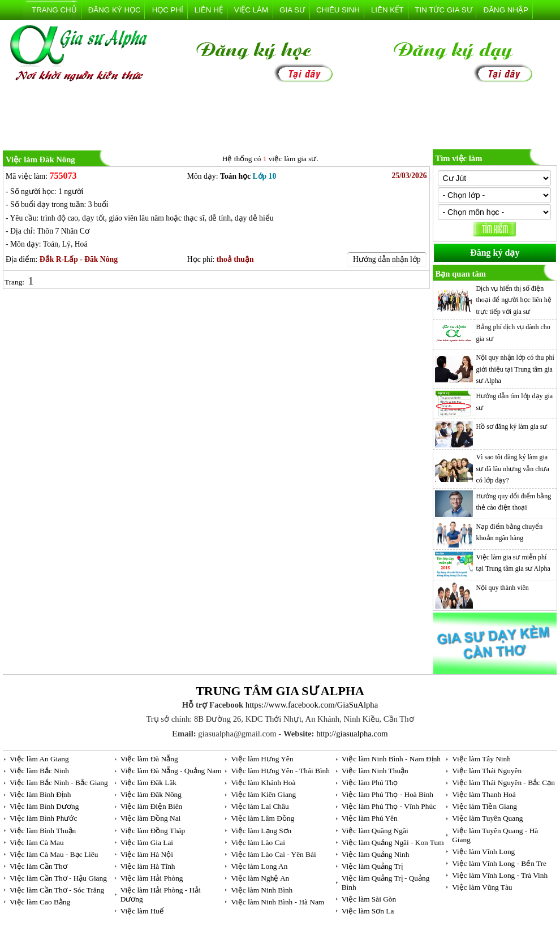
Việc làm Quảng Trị (372, 866)
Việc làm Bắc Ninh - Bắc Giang (59, 783)
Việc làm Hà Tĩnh (148, 866)
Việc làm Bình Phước (43, 818)
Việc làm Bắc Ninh (39, 771)
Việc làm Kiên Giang (263, 794)
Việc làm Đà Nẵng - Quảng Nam (171, 771)
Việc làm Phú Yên (370, 818)
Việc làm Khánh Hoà (263, 783)
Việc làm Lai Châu (260, 806)
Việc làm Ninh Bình (262, 890)
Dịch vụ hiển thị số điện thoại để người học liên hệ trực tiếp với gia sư (514, 300)
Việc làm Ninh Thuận (375, 771)
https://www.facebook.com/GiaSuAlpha (312, 705)
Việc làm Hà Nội (147, 854)
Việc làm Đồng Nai (151, 818)
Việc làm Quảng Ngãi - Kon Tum (393, 842)
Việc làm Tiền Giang (484, 806)
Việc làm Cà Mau (37, 842)
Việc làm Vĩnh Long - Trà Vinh (500, 875)
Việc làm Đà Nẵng (149, 759)
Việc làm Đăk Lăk (148, 783)
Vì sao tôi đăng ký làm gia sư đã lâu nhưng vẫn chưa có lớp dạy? (513, 469)
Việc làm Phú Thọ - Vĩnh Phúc (389, 806)
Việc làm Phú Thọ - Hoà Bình (387, 794)
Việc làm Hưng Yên (262, 759)
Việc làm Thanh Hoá (484, 794)
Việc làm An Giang (39, 759)
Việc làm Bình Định (40, 794)
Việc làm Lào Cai (258, 842)
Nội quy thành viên (503, 588)
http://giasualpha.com (352, 734)
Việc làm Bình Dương (44, 806)
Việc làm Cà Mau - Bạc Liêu (54, 854)
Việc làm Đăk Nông (151, 794)
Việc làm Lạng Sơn (261, 831)
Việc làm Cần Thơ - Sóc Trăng (57, 890)
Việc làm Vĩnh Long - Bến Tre (499, 863)
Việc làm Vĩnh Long (483, 852)
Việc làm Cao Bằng (40, 902)
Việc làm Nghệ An (260, 878)
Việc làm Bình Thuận (43, 831)
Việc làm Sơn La (368, 911)
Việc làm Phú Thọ (370, 783)
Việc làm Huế (142, 911)
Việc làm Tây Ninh (481, 759)
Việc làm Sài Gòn (369, 899)
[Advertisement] (280, 118)
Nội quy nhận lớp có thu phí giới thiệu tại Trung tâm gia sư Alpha (515, 369)
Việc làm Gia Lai (147, 842)
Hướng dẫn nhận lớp (387, 259)
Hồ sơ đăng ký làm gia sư (512, 426)
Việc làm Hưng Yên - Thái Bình (280, 771)
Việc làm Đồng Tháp (153, 831)
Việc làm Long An (259, 866)
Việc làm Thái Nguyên (487, 771)
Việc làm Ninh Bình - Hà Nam (277, 902)
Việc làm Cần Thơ (38, 866)
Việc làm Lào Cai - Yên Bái (273, 854)
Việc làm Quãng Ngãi (375, 831)
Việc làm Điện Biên (152, 806)
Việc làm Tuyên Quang (487, 818)
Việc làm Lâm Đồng (262, 818)
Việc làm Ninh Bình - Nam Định (391, 759)
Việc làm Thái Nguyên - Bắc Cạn (503, 783)
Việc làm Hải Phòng (152, 878)
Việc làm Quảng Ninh (376, 854)
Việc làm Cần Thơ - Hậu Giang (58, 878)
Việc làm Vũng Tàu (482, 887)
